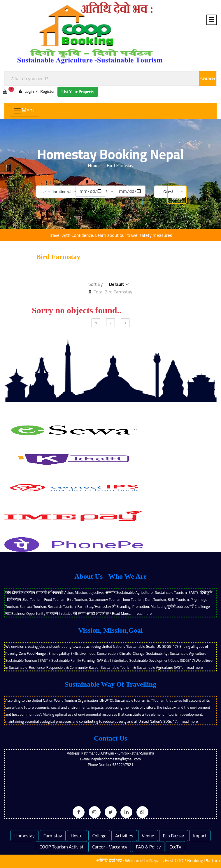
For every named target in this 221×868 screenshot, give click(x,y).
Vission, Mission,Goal (110, 630)
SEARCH (208, 79)
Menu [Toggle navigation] (24, 110)
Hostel (77, 836)
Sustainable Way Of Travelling (110, 684)
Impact (200, 836)
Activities (124, 836)
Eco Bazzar (174, 836)
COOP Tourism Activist (62, 847)
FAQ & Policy (148, 847)
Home (94, 166)
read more (144, 613)
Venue (148, 836)
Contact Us (110, 738)
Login (26, 91)
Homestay (24, 836)
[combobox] (110, 78)
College (99, 836)
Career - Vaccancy (110, 847)
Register (47, 91)
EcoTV (175, 847)
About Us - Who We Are (110, 576)
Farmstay (53, 836)
